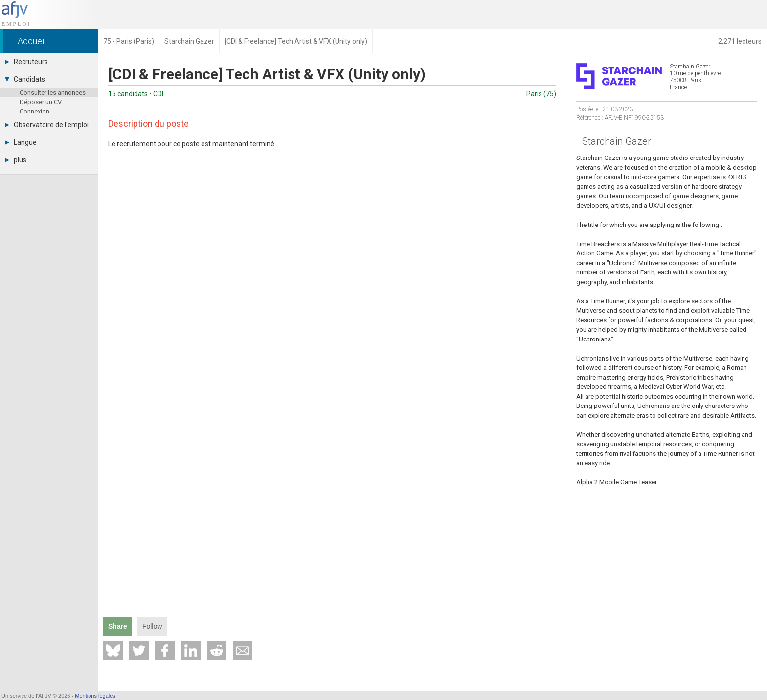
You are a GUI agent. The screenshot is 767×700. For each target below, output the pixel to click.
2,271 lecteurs (740, 41)
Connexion (34, 111)
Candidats (25, 79)
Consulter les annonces (53, 93)
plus (16, 160)
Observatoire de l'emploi (47, 125)
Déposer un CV (41, 102)
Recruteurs (26, 62)
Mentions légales (95, 696)
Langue (21, 142)
